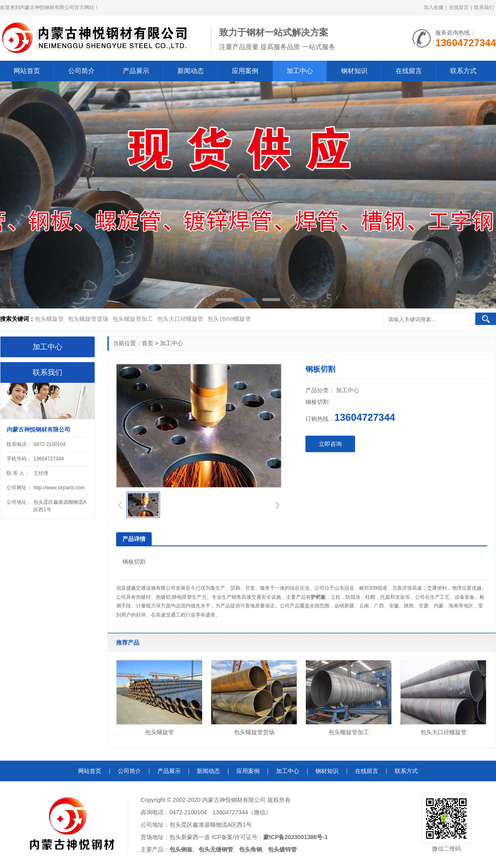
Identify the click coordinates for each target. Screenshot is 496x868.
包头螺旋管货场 (88, 319)
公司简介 (81, 71)
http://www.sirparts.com (59, 488)
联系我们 (484, 7)
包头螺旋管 (49, 319)
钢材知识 (354, 71)
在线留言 (459, 7)
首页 (148, 343)
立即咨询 (330, 444)
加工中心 (300, 71)
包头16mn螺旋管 (229, 319)
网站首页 (27, 71)
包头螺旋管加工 (133, 319)
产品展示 (136, 71)
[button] (225, 300)
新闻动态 (191, 71)
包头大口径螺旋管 (180, 319)
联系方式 (463, 71)
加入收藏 (434, 7)
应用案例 (245, 71)
